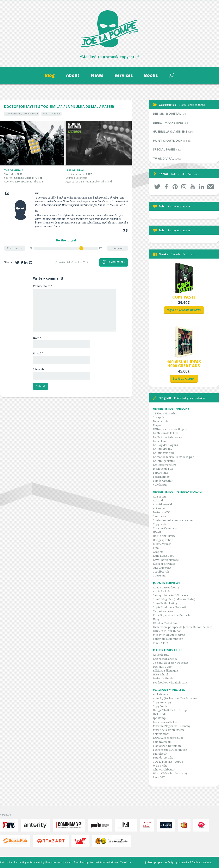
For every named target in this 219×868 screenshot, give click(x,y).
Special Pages (164, 149)
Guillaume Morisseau (202, 862)
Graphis (158, 552)
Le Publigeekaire (164, 461)
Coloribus (81, 178)
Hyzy (156, 619)
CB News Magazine (165, 413)
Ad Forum (159, 497)
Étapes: (157, 425)
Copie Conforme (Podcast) (169, 607)
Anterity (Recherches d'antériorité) (175, 698)
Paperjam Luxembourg (168, 639)
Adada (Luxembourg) (167, 587)
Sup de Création (163, 481)
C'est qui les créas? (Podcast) (170, 595)
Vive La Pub (161, 643)
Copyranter (160, 524)
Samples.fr (160, 754)
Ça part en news (163, 611)
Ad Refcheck (161, 694)
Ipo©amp (159, 718)
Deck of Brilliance (164, 536)
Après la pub (161, 655)
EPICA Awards (162, 544)
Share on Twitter (17, 263)
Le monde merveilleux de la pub (174, 457)
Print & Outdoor (51, 114)
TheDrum (159, 576)
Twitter (157, 187)
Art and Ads (160, 508)
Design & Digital (167, 113)
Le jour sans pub (163, 453)
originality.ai (161, 734)
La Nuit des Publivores (167, 437)
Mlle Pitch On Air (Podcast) (170, 635)
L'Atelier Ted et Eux (165, 623)
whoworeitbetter (164, 770)
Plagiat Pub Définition (167, 746)
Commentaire (43, 286)
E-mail (38, 353)
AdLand (158, 500)
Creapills (159, 417)
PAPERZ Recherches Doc (168, 738)
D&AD (157, 532)
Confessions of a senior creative (173, 520)
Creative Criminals (165, 528)
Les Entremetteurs (164, 465)
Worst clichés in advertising (170, 773)
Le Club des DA (162, 449)
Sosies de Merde (163, 678)
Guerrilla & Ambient (170, 131)
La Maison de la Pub (165, 433)
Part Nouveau (162, 742)
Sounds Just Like (163, 758)
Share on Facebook (22, 263)
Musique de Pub (163, 469)
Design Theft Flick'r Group (170, 710)
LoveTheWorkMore (166, 560)
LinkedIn (202, 187)
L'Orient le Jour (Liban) (168, 631)
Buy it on (184, 310)
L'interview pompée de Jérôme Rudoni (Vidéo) (183, 627)
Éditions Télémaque (165, 671)
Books (151, 75)
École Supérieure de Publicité (172, 615)
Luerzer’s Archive (164, 564)
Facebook (166, 187)
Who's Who (160, 766)
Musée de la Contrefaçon (168, 730)
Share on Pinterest (31, 263)
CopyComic (160, 706)
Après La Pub (161, 591)
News (97, 75)
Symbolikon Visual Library (170, 683)
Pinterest (175, 187)
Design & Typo (162, 667)
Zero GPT (159, 777)
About (73, 75)
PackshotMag (161, 477)
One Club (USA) (163, 568)
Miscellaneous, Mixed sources (22, 114)
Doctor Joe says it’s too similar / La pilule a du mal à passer (59, 107)
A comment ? (114, 262)
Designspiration (163, 540)
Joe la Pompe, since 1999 (109, 29)
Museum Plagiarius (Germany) (172, 726)
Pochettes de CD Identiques (170, 750)
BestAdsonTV (161, 512)
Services (124, 75)
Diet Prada (160, 714)
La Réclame (160, 441)
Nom (37, 338)
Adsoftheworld (162, 504)
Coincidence (15, 248)
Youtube (193, 187)
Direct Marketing (168, 122)
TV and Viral (164, 158)
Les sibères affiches (165, 722)
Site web (38, 369)
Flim (156, 548)
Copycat (118, 248)
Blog (50, 75)
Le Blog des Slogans (165, 445)
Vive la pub (160, 485)
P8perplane (160, 473)
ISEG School (160, 675)
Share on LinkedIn (26, 263)
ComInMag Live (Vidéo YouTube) (174, 599)
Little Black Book (164, 556)
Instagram (184, 187)
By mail (210, 187)
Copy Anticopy (162, 702)
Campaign (159, 516)
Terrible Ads (161, 572)
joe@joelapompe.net (155, 862)
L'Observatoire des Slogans (170, 429)
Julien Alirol (184, 862)
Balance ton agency (165, 659)
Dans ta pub (160, 421)
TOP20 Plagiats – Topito (168, 762)
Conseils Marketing (165, 603)
